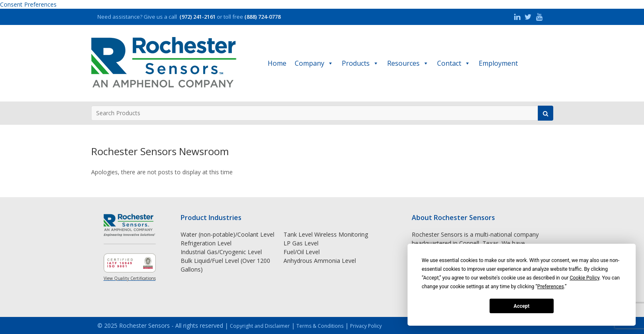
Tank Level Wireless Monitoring (326, 234)
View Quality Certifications (130, 278)
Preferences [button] (551, 287)
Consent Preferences (28, 4)
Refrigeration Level (206, 243)
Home (277, 63)
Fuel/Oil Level (302, 252)
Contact (454, 63)
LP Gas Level (301, 243)
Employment (498, 63)
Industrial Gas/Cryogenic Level (221, 252)
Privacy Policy (366, 326)
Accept (522, 306)
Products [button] (360, 63)
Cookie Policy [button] (584, 278)
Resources (408, 63)
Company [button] (314, 63)
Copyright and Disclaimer (260, 326)
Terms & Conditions (320, 326)
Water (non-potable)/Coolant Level (228, 234)
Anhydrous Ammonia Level (320, 261)
